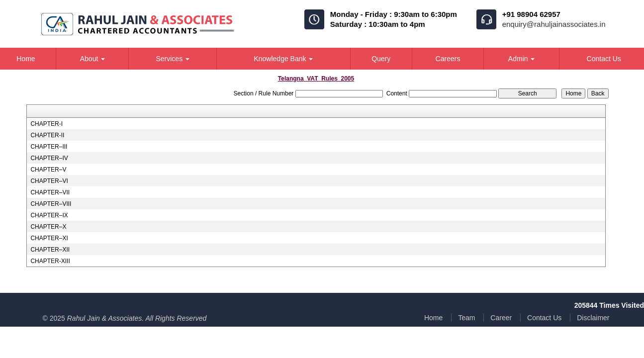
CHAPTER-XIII (50, 261)
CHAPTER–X (48, 227)
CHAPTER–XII (50, 250)
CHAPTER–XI (49, 238)
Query (381, 59)
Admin (522, 59)
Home (433, 318)
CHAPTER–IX (49, 215)
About (92, 59)
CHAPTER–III (49, 147)
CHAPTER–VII (50, 192)
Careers (448, 59)
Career (501, 318)
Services (173, 59)
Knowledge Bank (283, 59)
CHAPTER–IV (49, 158)
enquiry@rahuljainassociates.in (554, 24)
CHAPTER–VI (49, 181)
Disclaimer (593, 318)
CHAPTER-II (47, 135)
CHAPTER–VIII (51, 204)
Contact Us (544, 318)
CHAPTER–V (48, 170)
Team (466, 318)
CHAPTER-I (46, 124)
